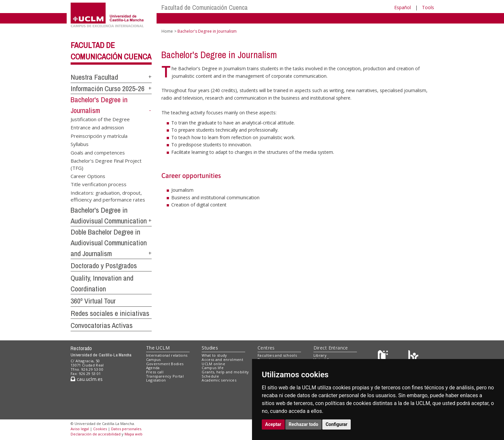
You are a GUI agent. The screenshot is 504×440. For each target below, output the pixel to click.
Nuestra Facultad (94, 77)
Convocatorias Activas (102, 325)
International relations (167, 355)
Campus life (213, 368)
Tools (428, 7)
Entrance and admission (97, 127)
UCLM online (213, 364)
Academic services (219, 380)
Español (403, 7)
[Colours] (413, 357)
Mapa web (134, 434)
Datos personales (126, 429)
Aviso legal (80, 429)
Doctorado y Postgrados (104, 266)
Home (167, 31)
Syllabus (80, 144)
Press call (155, 372)
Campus (153, 359)
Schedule (210, 376)
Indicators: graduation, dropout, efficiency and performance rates (108, 196)
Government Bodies (165, 364)
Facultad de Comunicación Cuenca (205, 7)
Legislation (156, 380)
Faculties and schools (277, 355)
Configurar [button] (336, 424)
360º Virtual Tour (93, 301)
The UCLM (158, 348)
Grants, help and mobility (225, 372)
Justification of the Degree (100, 119)
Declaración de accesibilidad (96, 434)
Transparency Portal (165, 376)
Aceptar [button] (273, 424)
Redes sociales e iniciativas (110, 313)
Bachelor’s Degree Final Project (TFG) (106, 164)
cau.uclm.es (87, 379)
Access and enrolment (222, 359)
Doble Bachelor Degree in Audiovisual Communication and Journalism (109, 243)
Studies (210, 348)
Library (320, 355)
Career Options (88, 176)
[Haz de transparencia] (384, 357)
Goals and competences (98, 152)
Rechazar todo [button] (303, 424)
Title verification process (99, 184)
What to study (214, 355)
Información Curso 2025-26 (108, 89)
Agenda (153, 368)
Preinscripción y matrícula (99, 136)
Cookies (100, 429)
